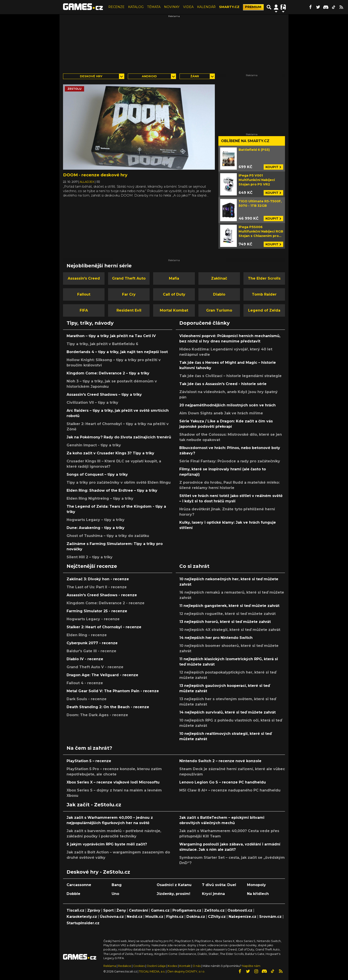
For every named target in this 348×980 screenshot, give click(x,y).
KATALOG (136, 7)
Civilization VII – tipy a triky (92, 403)
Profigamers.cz (187, 910)
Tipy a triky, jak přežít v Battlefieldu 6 (102, 344)
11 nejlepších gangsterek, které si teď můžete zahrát (229, 606)
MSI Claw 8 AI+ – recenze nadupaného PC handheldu (230, 790)
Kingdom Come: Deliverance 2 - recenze (106, 603)
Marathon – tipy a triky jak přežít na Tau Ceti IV (111, 336)
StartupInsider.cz (83, 923)
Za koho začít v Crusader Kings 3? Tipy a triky (110, 453)
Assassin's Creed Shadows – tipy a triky (104, 395)
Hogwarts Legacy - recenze (93, 619)
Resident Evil (129, 310)
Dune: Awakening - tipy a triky (96, 528)
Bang (117, 885)
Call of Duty (174, 294)
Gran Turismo (219, 310)
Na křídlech (258, 894)
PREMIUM (253, 7)
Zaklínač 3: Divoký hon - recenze (98, 579)
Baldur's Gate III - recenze (91, 651)
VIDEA (188, 7)
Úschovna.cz (112, 917)
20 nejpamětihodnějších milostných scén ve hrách (227, 405)
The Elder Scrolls (264, 278)
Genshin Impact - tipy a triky (94, 445)
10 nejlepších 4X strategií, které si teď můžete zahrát (230, 630)
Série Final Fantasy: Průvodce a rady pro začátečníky (230, 461)
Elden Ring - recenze (87, 635)
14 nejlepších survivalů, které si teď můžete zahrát (227, 712)
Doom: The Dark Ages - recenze (97, 715)
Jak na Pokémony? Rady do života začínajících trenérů (119, 437)
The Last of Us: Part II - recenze (97, 587)
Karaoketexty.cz (82, 917)
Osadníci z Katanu (174, 885)
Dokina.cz (196, 917)
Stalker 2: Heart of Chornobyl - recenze (104, 627)
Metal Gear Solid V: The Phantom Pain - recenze (113, 691)
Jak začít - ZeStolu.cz (94, 805)
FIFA (84, 310)
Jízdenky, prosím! (173, 894)
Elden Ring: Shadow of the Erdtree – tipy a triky (112, 490)
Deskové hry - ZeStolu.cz (98, 872)
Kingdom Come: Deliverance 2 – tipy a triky (108, 373)
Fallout (84, 294)
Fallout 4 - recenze (85, 683)
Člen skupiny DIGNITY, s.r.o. (186, 971)
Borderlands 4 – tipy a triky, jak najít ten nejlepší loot (117, 352)
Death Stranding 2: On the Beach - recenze (108, 707)
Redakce (125, 966)
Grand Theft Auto (129, 278)
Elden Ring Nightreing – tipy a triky (100, 498)
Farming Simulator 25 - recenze (97, 611)
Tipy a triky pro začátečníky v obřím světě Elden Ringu (119, 482)
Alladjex (87, 182)
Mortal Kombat (174, 310)
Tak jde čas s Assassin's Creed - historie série (223, 384)
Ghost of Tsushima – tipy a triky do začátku (108, 536)
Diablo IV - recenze (85, 659)
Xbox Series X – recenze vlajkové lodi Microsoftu (113, 782)
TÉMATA (154, 7)
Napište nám (251, 966)
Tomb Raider (264, 294)
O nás (197, 966)
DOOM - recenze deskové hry (95, 175)
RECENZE (116, 7)
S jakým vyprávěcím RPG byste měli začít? (107, 844)
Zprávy (94, 910)
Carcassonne (79, 885)
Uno (115, 894)
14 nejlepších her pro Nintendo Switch (216, 638)
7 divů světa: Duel (219, 885)
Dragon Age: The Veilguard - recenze (102, 675)
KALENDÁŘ (206, 7)
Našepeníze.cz (242, 917)
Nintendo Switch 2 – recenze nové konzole (220, 761)
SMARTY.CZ (229, 7)
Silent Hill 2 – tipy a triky (90, 557)
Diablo (219, 294)
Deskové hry (91, 76)
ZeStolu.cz (214, 910)
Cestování (138, 910)
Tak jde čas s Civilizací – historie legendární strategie (230, 376)
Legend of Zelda (264, 310)
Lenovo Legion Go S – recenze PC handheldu (223, 782)
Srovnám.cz (270, 917)
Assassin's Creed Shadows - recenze (102, 595)
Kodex (173, 966)
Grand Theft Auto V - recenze (95, 667)
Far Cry (129, 294)
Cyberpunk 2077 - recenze (92, 643)
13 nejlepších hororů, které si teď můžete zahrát (225, 622)
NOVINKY (172, 7)
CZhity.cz (217, 917)
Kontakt (185, 966)
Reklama (110, 966)
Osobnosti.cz (240, 910)
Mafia (174, 278)
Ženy (121, 910)
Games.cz (160, 910)
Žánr (195, 76)
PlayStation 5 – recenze (89, 761)
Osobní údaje (156, 966)
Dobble (73, 894)
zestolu (74, 89)
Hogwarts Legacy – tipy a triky (96, 520)
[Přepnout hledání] (269, 7)
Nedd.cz (135, 917)
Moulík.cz (154, 917)
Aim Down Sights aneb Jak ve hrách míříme (221, 413)
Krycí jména (213, 894)
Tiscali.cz (75, 910)
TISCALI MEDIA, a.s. (152, 971)
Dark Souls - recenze (87, 699)
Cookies (139, 966)
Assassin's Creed (84, 278)
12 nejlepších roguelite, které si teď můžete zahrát (227, 614)
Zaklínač (219, 278)
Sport (108, 910)
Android (149, 76)
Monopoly (256, 885)
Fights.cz (175, 917)
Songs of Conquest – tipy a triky (97, 474)
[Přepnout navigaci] (276, 7)
